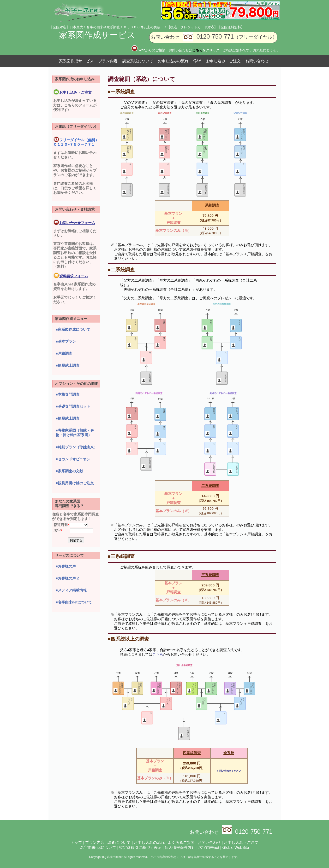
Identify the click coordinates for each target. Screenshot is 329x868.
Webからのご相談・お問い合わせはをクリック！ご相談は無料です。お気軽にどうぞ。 (209, 50)
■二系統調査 (121, 270)
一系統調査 (210, 205)
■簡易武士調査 (68, 365)
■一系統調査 (121, 92)
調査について (119, 842)
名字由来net (209, 848)
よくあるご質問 (181, 842)
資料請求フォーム (71, 276)
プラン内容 (108, 61)
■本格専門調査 (68, 394)
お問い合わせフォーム (74, 223)
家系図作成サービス (97, 35)
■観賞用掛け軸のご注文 (75, 483)
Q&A (197, 61)
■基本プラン (66, 341)
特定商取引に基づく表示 (140, 848)
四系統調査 (192, 753)
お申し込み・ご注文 (223, 61)
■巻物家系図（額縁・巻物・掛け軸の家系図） (75, 433)
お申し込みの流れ (173, 61)
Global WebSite (236, 848)
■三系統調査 (121, 556)
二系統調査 (210, 486)
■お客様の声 (66, 566)
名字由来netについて (98, 848)
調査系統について (138, 61)
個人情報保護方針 (180, 848)
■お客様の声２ (68, 578)
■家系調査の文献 (69, 471)
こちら (158, 654)
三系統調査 (210, 575)
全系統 (229, 753)
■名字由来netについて (74, 602)
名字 (57, 530)
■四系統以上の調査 (129, 639)
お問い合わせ (257, 61)
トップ (76, 842)
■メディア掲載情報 (71, 590)
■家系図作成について (73, 329)
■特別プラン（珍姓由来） (77, 447)
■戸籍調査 (64, 353)
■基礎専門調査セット (73, 406)
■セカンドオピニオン (73, 459)
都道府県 (61, 525)
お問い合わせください (229, 771)
